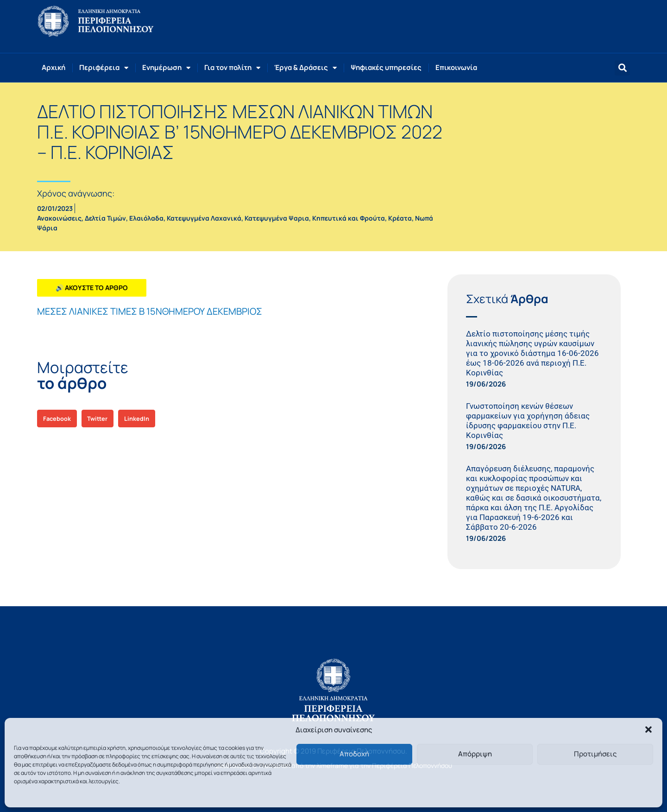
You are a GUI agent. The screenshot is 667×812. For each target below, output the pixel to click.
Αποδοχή (354, 754)
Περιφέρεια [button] (104, 68)
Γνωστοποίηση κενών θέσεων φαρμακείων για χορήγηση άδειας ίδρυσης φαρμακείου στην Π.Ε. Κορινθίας (528, 421)
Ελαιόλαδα (146, 218)
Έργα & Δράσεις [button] (305, 68)
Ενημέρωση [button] (166, 68)
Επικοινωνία (456, 67)
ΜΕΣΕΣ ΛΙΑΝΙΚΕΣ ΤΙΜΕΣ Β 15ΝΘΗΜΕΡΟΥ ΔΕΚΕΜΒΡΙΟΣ (150, 311)
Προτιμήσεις (595, 754)
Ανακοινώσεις (59, 218)
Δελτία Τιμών (105, 218)
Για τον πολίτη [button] (232, 68)
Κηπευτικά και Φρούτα (349, 218)
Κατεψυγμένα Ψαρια (277, 218)
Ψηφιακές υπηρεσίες (386, 67)
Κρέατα (400, 218)
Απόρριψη (475, 754)
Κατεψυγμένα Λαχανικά (204, 218)
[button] (648, 730)
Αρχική (53, 67)
